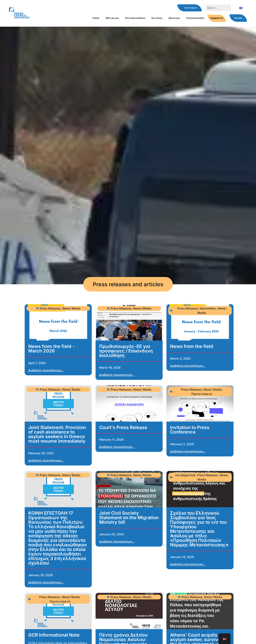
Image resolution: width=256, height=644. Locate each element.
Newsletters (208, 308)
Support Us (217, 18)
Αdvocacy (174, 18)
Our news (157, 18)
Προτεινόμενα (202, 394)
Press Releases (50, 308)
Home (96, 18)
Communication (195, 18)
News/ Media (71, 308)
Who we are (112, 18)
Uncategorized (185, 475)
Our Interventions (135, 18)
